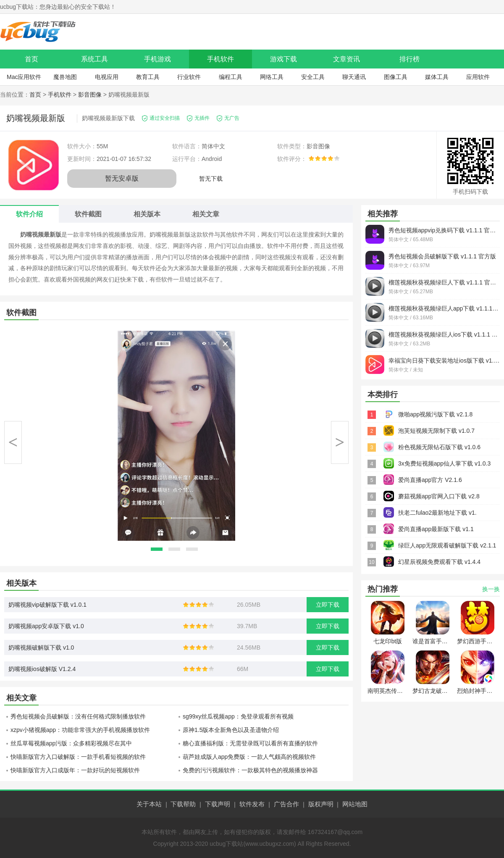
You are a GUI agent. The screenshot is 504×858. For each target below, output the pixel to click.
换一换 (491, 589)
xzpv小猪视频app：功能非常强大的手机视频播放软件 (80, 730)
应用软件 (478, 77)
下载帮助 (183, 804)
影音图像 (90, 95)
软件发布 (252, 804)
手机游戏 (157, 59)
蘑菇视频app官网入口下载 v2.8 (439, 496)
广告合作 (286, 804)
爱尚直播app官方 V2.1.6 (430, 480)
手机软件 (220, 59)
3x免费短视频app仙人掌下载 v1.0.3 (444, 463)
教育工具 (148, 77)
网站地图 (355, 804)
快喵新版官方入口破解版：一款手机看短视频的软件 (78, 757)
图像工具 (396, 77)
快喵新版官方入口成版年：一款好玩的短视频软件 (75, 770)
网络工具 (272, 77)
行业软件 (189, 77)
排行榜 (409, 59)
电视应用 (107, 77)
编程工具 (231, 77)
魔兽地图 (65, 77)
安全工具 (313, 77)
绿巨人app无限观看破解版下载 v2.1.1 (447, 545)
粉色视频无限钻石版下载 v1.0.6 (439, 447)
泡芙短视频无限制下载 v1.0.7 (436, 431)
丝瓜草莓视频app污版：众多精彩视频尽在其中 (71, 743)
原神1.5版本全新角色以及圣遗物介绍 (231, 730)
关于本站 (149, 804)
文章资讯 (346, 59)
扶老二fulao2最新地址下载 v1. (437, 513)
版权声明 (321, 804)
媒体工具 (437, 77)
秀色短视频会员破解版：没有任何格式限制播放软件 (78, 716)
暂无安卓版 (122, 178)
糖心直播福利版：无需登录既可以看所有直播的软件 (250, 743)
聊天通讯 (354, 77)
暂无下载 (211, 179)
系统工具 (94, 59)
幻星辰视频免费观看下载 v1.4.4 (439, 562)
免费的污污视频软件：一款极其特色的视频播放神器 (250, 770)
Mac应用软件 (24, 77)
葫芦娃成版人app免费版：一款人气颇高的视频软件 (249, 757)
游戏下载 (283, 59)
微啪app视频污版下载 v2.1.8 (435, 414)
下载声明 (218, 804)
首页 (31, 59)
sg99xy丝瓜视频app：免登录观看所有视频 (238, 716)
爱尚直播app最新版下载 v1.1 (436, 529)
